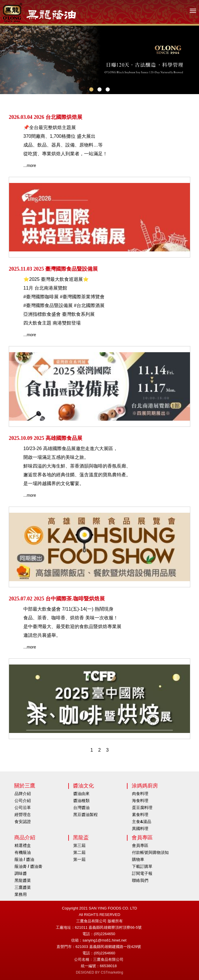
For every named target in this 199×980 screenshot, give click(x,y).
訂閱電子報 (142, 873)
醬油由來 (81, 794)
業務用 (21, 894)
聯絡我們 (140, 880)
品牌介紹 (23, 794)
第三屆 (79, 845)
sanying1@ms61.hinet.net (105, 940)
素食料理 (140, 815)
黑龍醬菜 (23, 880)
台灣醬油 (81, 808)
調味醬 (21, 873)
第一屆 (79, 859)
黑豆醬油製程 (85, 815)
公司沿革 (23, 808)
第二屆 (79, 852)
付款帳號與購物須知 (150, 852)
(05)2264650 (104, 934)
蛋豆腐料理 (142, 808)
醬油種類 (81, 801)
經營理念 (23, 815)
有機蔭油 (23, 852)
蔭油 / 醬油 (25, 859)
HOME (39, 13)
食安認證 (23, 822)
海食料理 (140, 801)
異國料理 (140, 829)
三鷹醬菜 (23, 887)
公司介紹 (23, 801)
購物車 (138, 859)
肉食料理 (140, 794)
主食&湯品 (142, 822)
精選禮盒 (23, 845)
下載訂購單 (142, 866)
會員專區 (140, 845)
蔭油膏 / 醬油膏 (29, 866)
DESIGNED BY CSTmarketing (99, 972)
